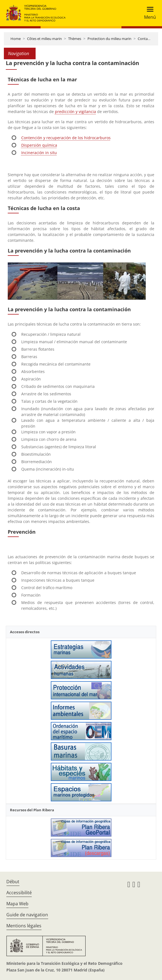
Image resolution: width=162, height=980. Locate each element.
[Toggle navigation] (148, 13)
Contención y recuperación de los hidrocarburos (66, 138)
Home (16, 39)
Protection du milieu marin (109, 39)
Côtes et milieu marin (44, 39)
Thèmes (75, 39)
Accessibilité (19, 893)
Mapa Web (17, 904)
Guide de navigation (27, 915)
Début (13, 882)
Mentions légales (24, 926)
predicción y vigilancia (75, 112)
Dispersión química (39, 145)
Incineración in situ (39, 153)
